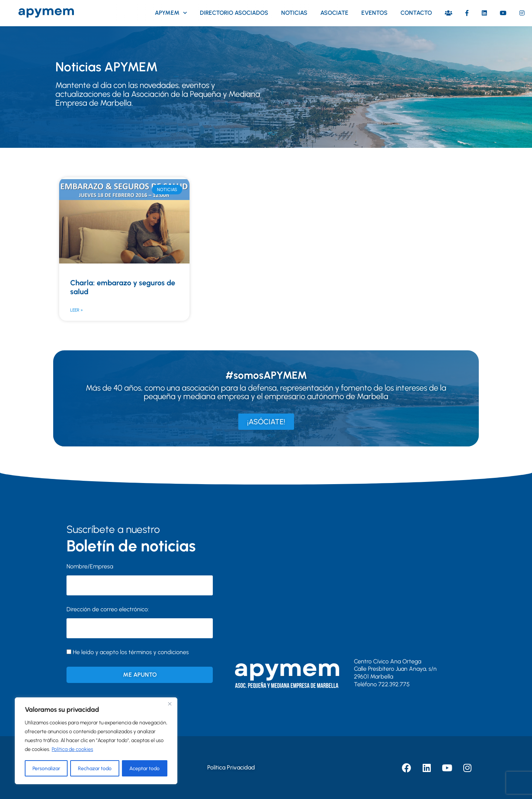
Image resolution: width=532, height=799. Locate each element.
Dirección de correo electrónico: (140, 622)
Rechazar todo (95, 768)
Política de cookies (72, 750)
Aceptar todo (145, 768)
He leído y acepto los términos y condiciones (131, 652)
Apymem (171, 13)
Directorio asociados (234, 13)
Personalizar (46, 768)
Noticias (294, 13)
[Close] (170, 704)
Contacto (416, 13)
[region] (96, 741)
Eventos (374, 13)
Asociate (334, 13)
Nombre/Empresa (90, 566)
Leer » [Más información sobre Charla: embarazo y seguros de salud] (76, 310)
